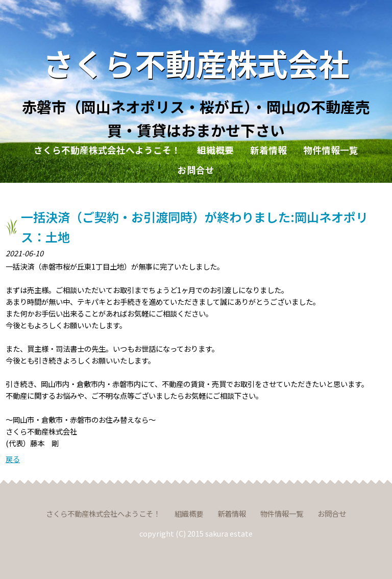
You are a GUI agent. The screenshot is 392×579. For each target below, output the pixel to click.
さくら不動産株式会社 (196, 63)
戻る (13, 459)
